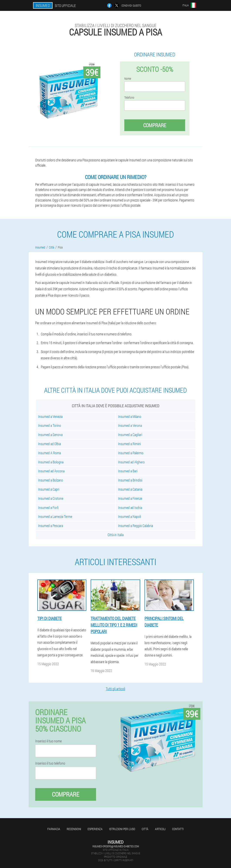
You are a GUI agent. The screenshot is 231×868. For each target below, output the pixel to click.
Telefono (129, 98)
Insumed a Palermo (131, 453)
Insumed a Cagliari (130, 435)
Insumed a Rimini (129, 444)
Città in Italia (116, 535)
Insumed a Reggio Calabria (135, 526)
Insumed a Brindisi (130, 480)
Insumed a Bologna (51, 462)
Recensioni (74, 829)
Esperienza (95, 829)
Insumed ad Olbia (49, 444)
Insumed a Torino (50, 425)
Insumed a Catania (130, 489)
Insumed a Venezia (50, 416)
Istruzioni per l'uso (122, 829)
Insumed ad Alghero (131, 462)
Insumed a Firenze (130, 498)
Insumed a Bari (128, 471)
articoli (160, 829)
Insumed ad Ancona (51, 471)
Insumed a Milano (130, 416)
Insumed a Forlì (48, 507)
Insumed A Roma (49, 453)
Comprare (155, 125)
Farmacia (54, 829)
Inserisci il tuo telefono (50, 763)
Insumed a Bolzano (51, 480)
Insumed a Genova (50, 435)
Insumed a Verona (130, 425)
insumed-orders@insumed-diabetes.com (116, 846)
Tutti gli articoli (115, 689)
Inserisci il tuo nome (48, 741)
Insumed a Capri (49, 489)
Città (145, 829)
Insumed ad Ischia (130, 507)
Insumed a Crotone (51, 498)
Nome (128, 79)
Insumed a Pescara (51, 526)
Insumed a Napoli (130, 516)
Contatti (178, 829)
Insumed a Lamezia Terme (55, 516)
